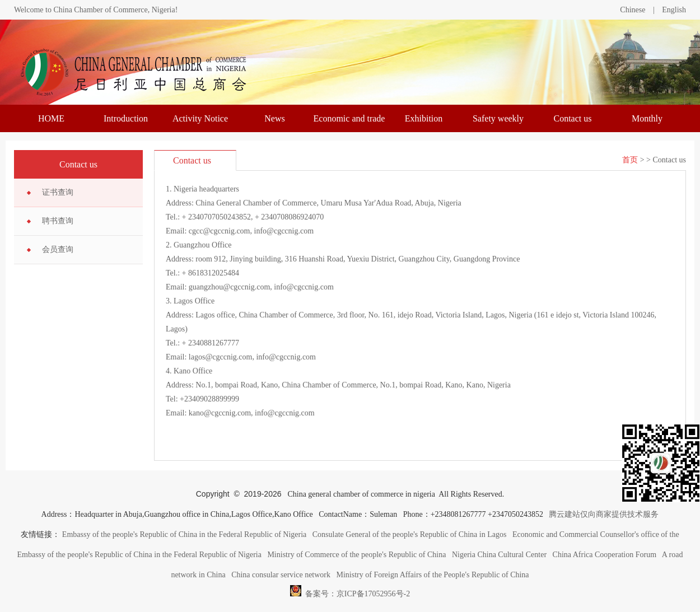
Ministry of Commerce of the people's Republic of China (356, 555)
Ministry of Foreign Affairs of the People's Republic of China (433, 575)
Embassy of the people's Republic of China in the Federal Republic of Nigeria (184, 534)
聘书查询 (58, 221)
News (274, 118)
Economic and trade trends (349, 123)
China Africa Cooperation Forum (605, 555)
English (674, 10)
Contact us (573, 118)
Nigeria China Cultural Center (499, 555)
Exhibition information (424, 123)
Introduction (126, 118)
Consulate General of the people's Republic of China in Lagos (410, 534)
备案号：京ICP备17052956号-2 (350, 591)
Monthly (647, 118)
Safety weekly (498, 118)
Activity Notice (200, 118)
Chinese (633, 10)
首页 (630, 160)
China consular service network (281, 575)
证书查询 (58, 192)
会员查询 (58, 249)
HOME (51, 118)
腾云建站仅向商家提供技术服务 (604, 514)
